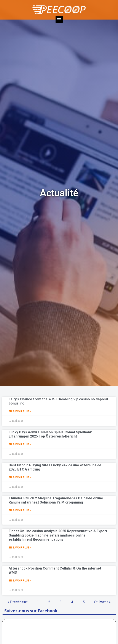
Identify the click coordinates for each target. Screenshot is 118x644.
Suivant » (102, 602)
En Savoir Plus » (20, 411)
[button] (59, 19)
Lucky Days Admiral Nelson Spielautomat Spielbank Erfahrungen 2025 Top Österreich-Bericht (50, 434)
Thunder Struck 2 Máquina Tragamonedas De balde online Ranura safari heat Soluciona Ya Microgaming (56, 500)
